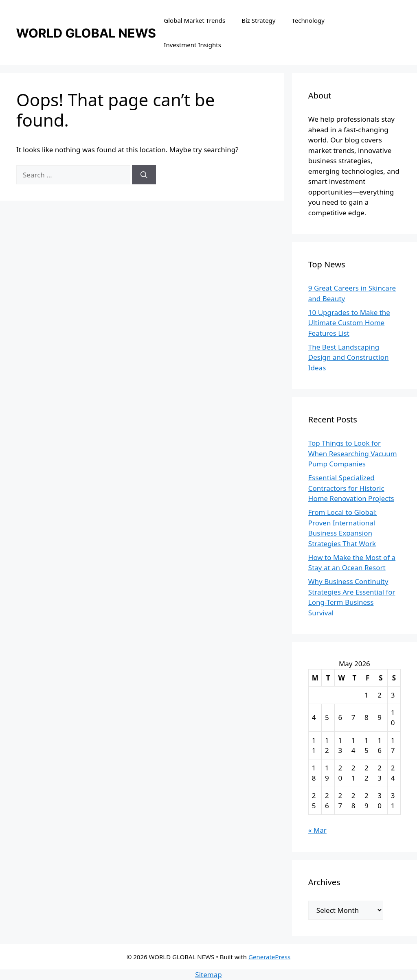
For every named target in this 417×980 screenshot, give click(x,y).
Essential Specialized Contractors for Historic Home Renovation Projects (351, 488)
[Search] (144, 175)
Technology (308, 20)
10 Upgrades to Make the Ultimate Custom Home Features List (349, 323)
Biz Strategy (258, 20)
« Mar (317, 830)
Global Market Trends (194, 20)
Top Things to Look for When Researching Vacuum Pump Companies (353, 453)
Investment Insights (192, 45)
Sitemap (208, 975)
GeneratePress (269, 957)
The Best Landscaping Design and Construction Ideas (349, 357)
